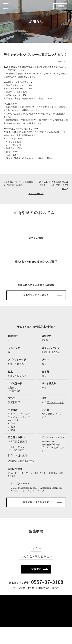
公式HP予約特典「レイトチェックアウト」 (54, 448)
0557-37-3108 (47, 582)
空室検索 (60, 6)
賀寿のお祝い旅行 (17, 456)
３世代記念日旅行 (17, 442)
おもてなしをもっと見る (36, 295)
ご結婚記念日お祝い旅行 (21, 461)
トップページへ (36, 194)
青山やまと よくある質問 (36, 502)
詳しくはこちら (52, 352)
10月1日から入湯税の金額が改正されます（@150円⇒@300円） (54, 185)
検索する (36, 569)
